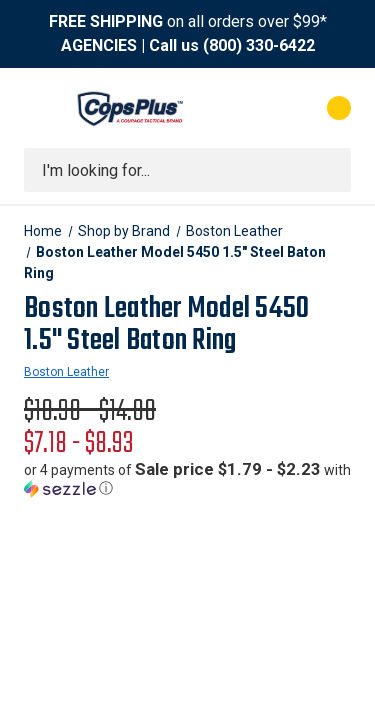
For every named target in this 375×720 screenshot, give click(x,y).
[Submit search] (329, 170)
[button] (187, 479)
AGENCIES (99, 45)
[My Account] (258, 108)
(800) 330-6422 (259, 45)
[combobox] (187, 170)
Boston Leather (66, 372)
